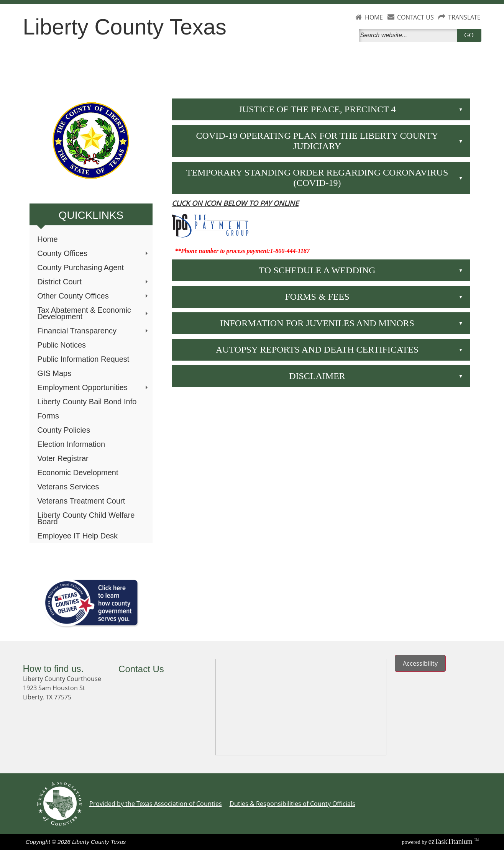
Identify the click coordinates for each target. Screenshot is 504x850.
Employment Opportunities (93, 387)
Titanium (451, 842)
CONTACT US (415, 17)
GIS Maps (54, 373)
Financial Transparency (93, 331)
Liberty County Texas (125, 27)
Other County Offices (93, 296)
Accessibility (420, 663)
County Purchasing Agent (80, 267)
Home (47, 239)
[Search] (409, 35)
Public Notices (62, 345)
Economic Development (78, 473)
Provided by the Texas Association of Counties (156, 804)
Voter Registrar (63, 458)
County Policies (64, 430)
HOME (374, 17)
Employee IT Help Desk (77, 536)
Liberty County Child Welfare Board (86, 518)
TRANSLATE (464, 17)
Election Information (71, 444)
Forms (48, 416)
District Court (93, 282)
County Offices (93, 253)
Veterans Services (68, 487)
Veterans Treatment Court (81, 501)
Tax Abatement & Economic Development (93, 313)
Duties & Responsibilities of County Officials (292, 804)
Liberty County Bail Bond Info (87, 402)
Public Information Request (83, 359)
